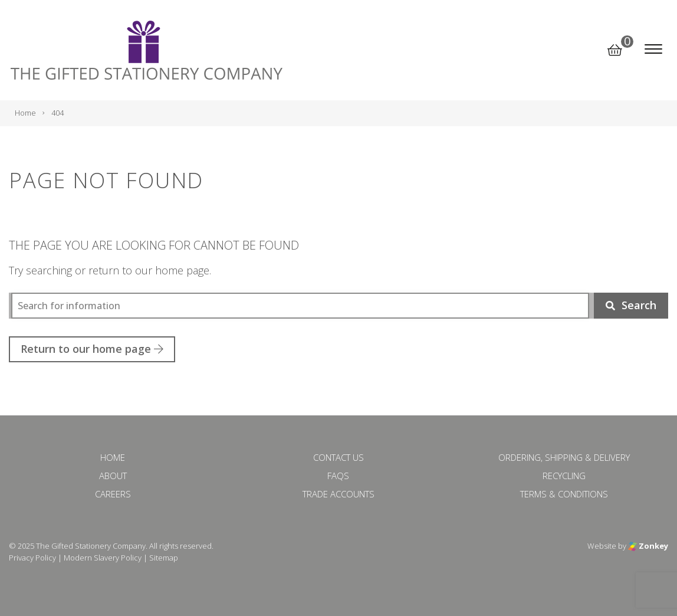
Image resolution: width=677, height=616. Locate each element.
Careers (113, 494)
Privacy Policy (32, 558)
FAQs (338, 476)
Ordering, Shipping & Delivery (564, 457)
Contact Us (338, 457)
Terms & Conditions (564, 494)
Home (113, 457)
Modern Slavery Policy (103, 558)
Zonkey (648, 546)
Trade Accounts (338, 494)
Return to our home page (92, 349)
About (113, 476)
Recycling (564, 476)
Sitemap (164, 558)
